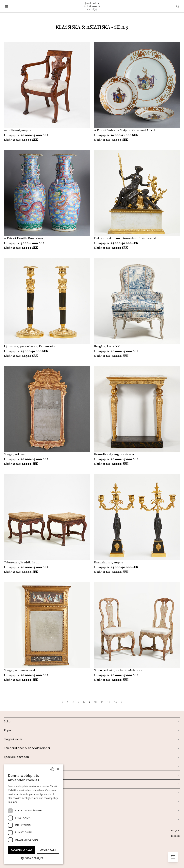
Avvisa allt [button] (48, 850)
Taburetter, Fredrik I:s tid (22, 563)
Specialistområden (92, 757)
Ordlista (92, 811)
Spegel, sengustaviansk (20, 671)
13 (115, 703)
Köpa (92, 731)
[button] (34, 858)
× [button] (58, 769)
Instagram (175, 831)
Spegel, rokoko (15, 455)
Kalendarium (92, 766)
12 (109, 703)
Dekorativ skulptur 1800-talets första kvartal (125, 239)
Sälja (92, 722)
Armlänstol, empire (18, 131)
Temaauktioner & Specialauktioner (92, 748)
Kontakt (92, 775)
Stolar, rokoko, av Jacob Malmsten (118, 671)
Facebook (175, 836)
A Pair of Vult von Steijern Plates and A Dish (125, 131)
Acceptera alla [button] (22, 850)
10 (95, 703)
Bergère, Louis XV (107, 347)
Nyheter (92, 793)
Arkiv (92, 819)
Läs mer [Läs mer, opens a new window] (13, 802)
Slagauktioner (92, 740)
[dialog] (34, 814)
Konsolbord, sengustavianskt (114, 455)
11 (102, 703)
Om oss (92, 784)
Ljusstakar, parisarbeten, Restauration (30, 347)
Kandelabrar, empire (109, 563)
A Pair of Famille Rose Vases (24, 239)
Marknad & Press (92, 802)
